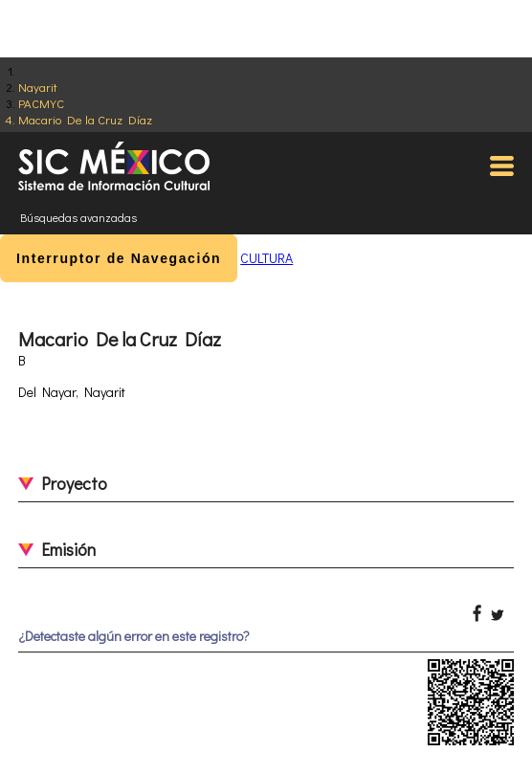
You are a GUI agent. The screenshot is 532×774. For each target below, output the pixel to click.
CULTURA (266, 258)
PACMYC (41, 103)
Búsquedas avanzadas (78, 217)
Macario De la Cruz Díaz (85, 119)
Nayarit (38, 87)
